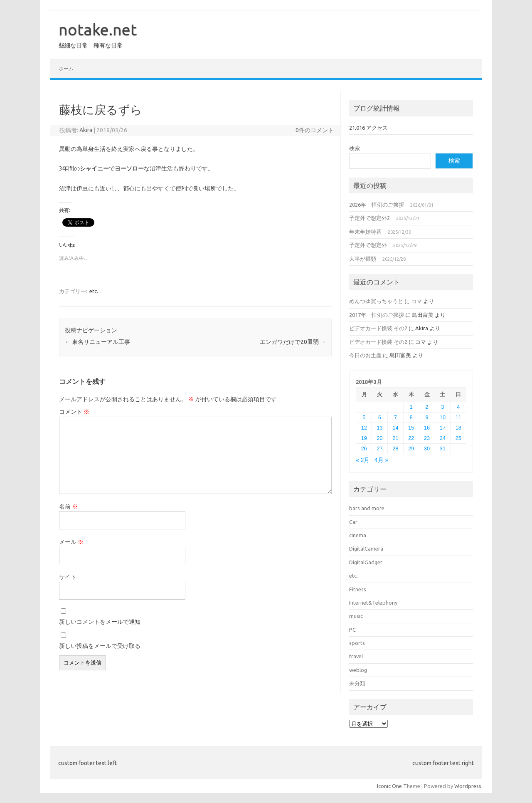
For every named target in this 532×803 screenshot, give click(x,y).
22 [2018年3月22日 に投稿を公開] (411, 438)
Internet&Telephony (373, 603)
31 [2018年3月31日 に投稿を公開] (443, 448)
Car (353, 522)
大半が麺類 (363, 259)
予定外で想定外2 (369, 218)
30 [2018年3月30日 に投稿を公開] (427, 448)
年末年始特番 (365, 232)
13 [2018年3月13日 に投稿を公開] (380, 428)
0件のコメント (315, 130)
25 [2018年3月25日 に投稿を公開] (458, 438)
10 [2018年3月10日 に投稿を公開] (443, 417)
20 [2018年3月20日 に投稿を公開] (380, 438)
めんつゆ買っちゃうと (376, 301)
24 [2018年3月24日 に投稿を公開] (443, 438)
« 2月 (363, 460)
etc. (94, 291)
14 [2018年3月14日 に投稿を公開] (395, 428)
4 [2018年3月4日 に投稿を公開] (458, 407)
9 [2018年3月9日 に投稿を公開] (427, 417)
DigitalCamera (366, 549)
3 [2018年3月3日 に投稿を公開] (442, 407)
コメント (74, 412)
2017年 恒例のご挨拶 (377, 315)
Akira (86, 130)
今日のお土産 (365, 355)
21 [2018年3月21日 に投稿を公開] (395, 438)
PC (352, 630)
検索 (355, 148)
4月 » (381, 460)
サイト (68, 577)
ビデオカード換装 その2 (378, 328)
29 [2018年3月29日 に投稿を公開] (411, 448)
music (356, 616)
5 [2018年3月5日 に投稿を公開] (364, 417)
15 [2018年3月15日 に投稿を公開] (411, 428)
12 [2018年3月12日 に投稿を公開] (364, 428)
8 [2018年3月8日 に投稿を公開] (411, 417)
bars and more (367, 508)
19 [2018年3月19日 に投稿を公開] (364, 438)
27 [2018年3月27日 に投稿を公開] (380, 448)
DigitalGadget (366, 562)
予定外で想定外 (368, 245)
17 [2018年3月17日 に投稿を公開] (443, 428)
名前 (68, 507)
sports (357, 643)
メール (71, 542)
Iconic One (389, 786)
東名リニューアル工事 (97, 342)
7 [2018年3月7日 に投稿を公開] (395, 417)
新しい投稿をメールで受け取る (100, 646)
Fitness (358, 589)
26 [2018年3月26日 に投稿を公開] (364, 448)
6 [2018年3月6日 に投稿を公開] (380, 417)
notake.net (98, 30)
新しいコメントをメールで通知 (100, 622)
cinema (358, 535)
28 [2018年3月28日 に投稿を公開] (395, 448)
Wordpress (468, 786)
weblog (358, 670)
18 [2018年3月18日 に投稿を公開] (458, 428)
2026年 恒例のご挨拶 (377, 205)
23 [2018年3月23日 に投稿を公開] (427, 438)
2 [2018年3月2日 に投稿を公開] (427, 407)
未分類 (357, 683)
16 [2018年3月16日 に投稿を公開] (427, 428)
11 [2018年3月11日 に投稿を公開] (458, 417)
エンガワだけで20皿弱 (293, 342)
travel (356, 656)
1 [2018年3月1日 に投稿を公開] (411, 407)
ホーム (66, 68)
